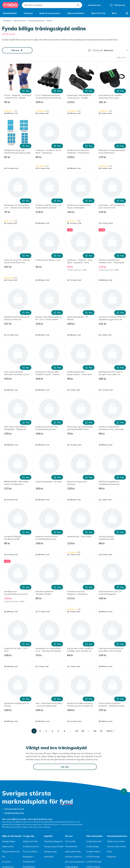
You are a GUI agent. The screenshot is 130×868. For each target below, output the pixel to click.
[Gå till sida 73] (101, 731)
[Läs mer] (65, 767)
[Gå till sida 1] (34, 731)
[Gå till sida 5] (58, 731)
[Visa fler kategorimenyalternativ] (127, 13)
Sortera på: (98, 50)
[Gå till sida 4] (52, 731)
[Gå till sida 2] (40, 731)
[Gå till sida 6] (64, 731)
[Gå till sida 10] (77, 731)
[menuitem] (10, 13)
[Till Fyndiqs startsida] (10, 5)
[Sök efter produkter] (78, 5)
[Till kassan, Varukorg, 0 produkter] (117, 5)
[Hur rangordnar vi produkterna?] (89, 50)
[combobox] (52, 5)
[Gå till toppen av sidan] (124, 791)
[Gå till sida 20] (83, 731)
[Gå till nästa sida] (110, 731)
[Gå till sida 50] (95, 731)
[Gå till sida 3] (46, 731)
